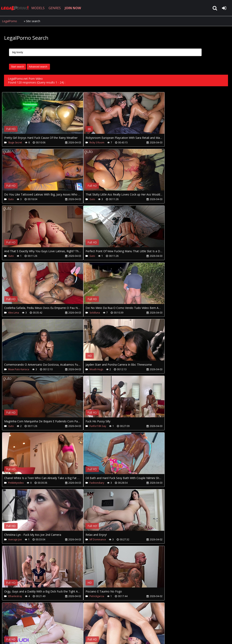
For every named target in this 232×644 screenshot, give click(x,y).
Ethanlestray (91, 426)
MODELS (39, 8)
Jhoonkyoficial (90, 483)
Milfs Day (13, 539)
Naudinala (14, 483)
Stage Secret (15, 142)
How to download (68, 625)
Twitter (92, 625)
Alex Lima (14, 256)
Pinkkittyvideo (16, 369)
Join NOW (9, 625)
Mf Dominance (16, 426)
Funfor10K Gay (166, 313)
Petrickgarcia (165, 426)
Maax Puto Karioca (169, 256)
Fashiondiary (89, 369)
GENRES (55, 8)
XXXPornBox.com (115, 625)
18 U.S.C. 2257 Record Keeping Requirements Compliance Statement (129, 637)
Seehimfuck (164, 539)
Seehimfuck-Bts (93, 539)
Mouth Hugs (15, 313)
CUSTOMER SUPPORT (34, 625)
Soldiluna (87, 256)
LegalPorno (9, 21)
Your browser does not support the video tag (44, 116)
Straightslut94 (166, 483)
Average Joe (165, 369)
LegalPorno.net (16, 8)
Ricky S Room (89, 142)
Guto (161, 142)
